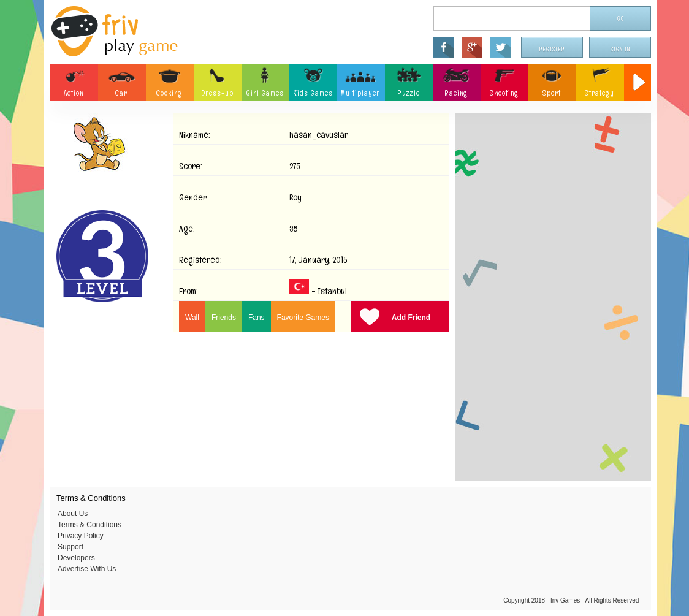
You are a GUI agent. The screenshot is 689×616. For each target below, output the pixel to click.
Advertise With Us (87, 569)
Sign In (620, 49)
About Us (73, 514)
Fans (257, 318)
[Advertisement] (553, 297)
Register (552, 49)
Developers (76, 558)
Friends (224, 318)
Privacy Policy (81, 536)
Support (70, 547)
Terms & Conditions (89, 525)
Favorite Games (303, 318)
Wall (192, 318)
